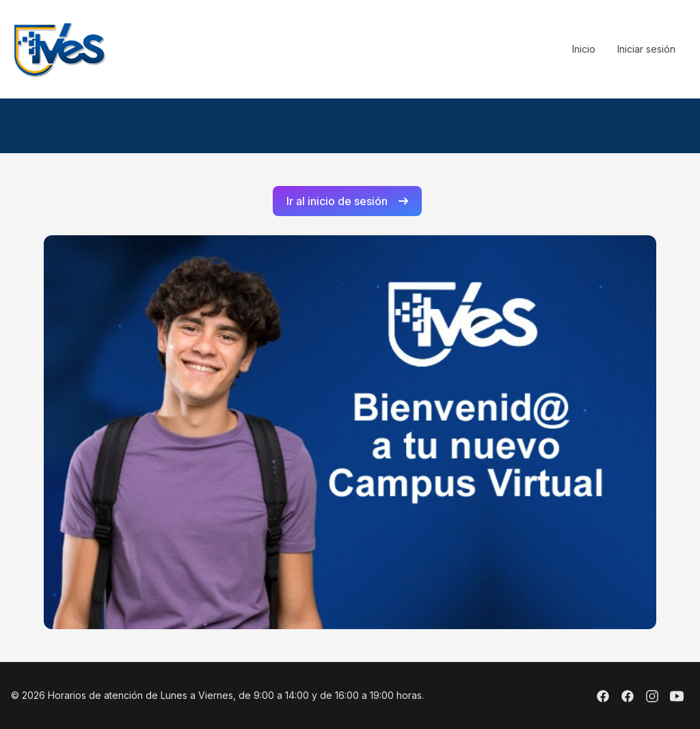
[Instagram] (652, 698)
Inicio (584, 49)
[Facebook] (603, 698)
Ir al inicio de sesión (347, 201)
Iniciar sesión (646, 49)
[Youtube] (677, 698)
